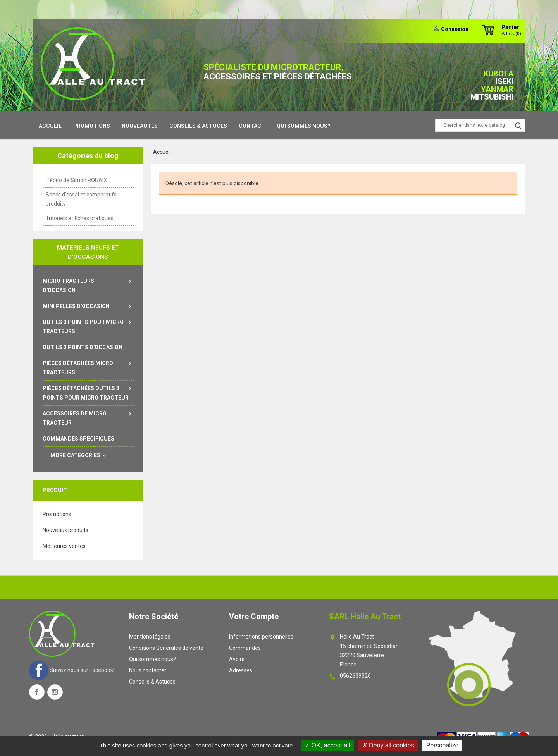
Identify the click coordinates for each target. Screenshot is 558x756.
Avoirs (237, 659)
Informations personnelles (261, 637)
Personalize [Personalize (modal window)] (443, 745)
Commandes (245, 648)
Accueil (50, 126)
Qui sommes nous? (304, 126)
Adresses (241, 670)
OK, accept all (327, 745)
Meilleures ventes (64, 546)
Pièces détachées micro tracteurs (88, 367)
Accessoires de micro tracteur (88, 417)
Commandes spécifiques (78, 439)
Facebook (37, 692)
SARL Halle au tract (365, 617)
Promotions (92, 126)
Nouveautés (140, 126)
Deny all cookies (388, 745)
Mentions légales (150, 637)
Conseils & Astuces (198, 126)
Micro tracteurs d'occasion (88, 285)
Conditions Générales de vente (166, 648)
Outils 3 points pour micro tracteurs (88, 326)
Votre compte (254, 617)
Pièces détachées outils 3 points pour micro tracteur (88, 392)
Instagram (55, 692)
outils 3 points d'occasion (83, 347)
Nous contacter (148, 670)
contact (252, 126)
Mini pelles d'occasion (88, 306)
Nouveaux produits (65, 530)
